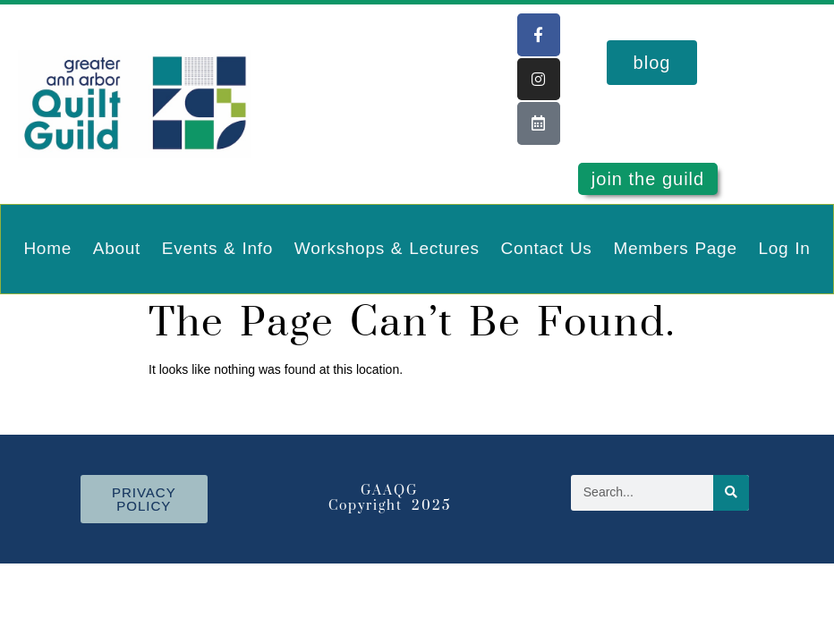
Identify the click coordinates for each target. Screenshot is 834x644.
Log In (785, 248)
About (117, 248)
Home (47, 248)
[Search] (731, 493)
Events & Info (217, 248)
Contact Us (547, 248)
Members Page (675, 248)
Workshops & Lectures (387, 248)
